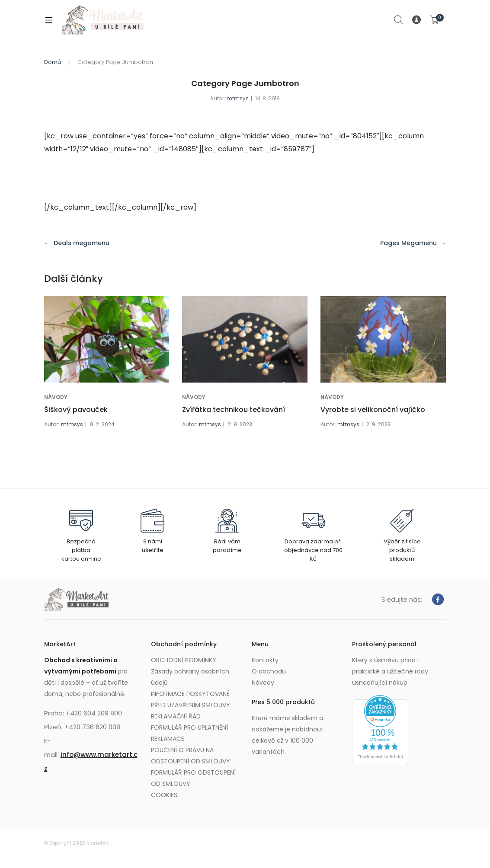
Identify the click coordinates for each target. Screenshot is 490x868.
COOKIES (164, 795)
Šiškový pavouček (76, 410)
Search (399, 20)
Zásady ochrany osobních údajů (190, 677)
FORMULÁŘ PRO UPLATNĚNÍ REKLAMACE (189, 733)
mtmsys (238, 98)
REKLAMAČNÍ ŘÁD (176, 716)
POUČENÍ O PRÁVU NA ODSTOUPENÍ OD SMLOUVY (191, 756)
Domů (53, 62)
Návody (263, 683)
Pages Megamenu (408, 243)
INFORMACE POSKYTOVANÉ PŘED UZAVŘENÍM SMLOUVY (191, 699)
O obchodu (269, 671)
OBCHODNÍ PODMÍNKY (184, 660)
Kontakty (265, 660)
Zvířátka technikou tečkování (234, 410)
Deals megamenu (82, 243)
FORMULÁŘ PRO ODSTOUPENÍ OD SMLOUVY (193, 778)
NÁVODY (56, 397)
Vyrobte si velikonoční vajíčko (373, 410)
